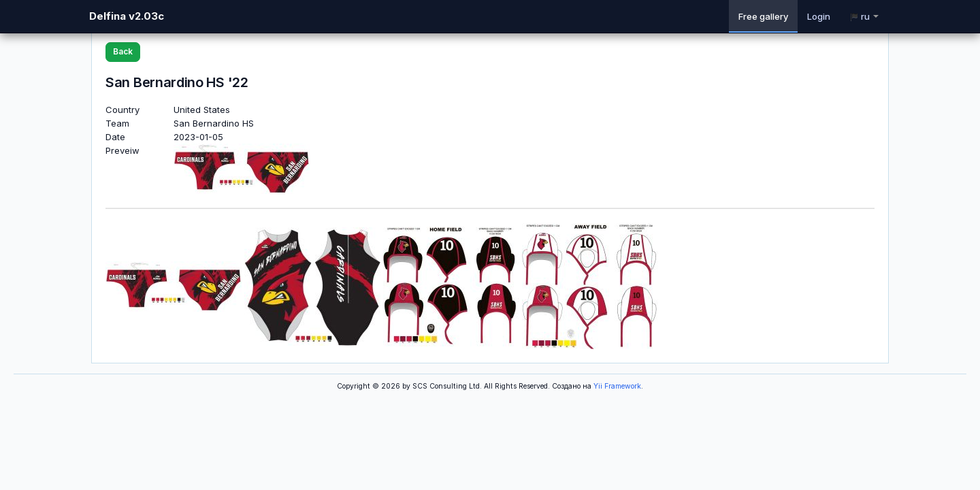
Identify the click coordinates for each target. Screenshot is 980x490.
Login (819, 16)
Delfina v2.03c (127, 16)
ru (864, 16)
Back (123, 51)
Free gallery (763, 16)
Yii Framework (617, 386)
